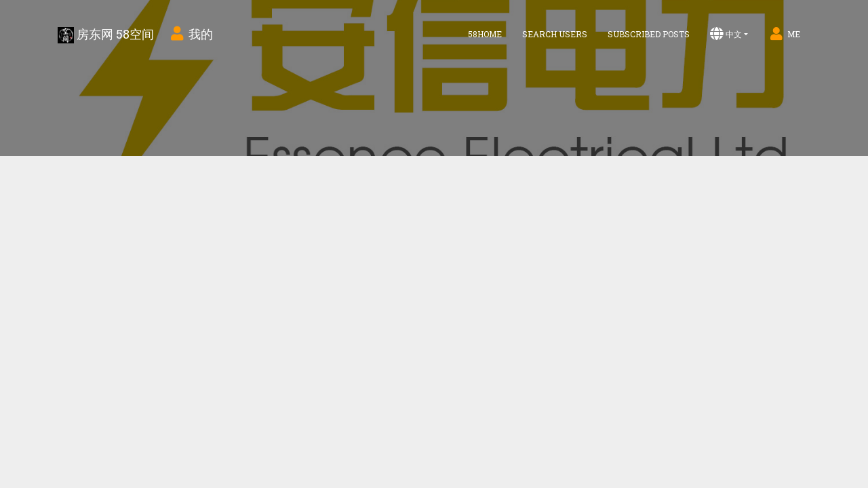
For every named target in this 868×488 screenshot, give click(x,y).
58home (485, 34)
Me (784, 34)
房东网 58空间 (106, 35)
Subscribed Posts (649, 34)
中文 (726, 34)
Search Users (555, 34)
